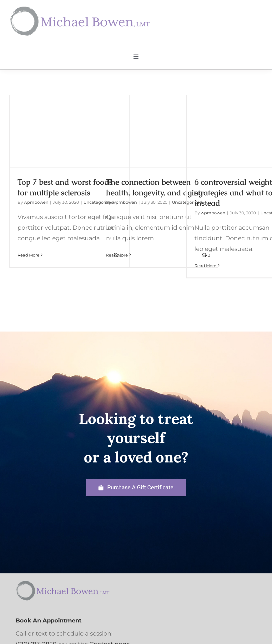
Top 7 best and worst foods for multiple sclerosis (65, 187)
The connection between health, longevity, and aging (154, 187)
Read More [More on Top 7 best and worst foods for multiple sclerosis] (28, 255)
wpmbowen (36, 202)
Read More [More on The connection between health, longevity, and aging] (117, 255)
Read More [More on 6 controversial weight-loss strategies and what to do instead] (205, 266)
